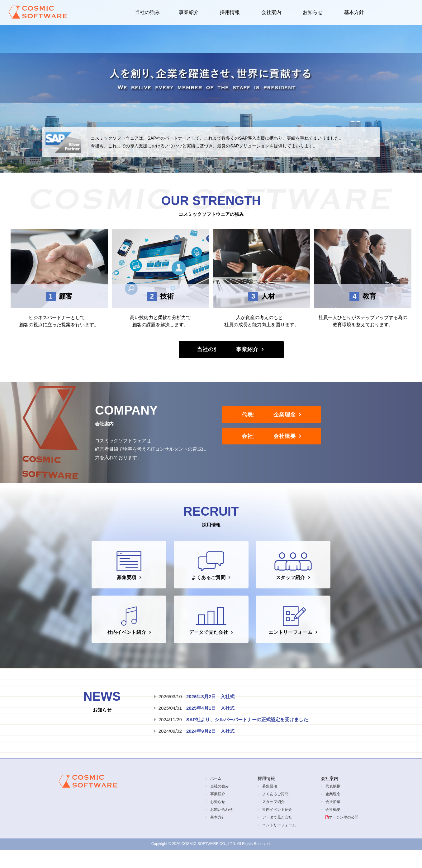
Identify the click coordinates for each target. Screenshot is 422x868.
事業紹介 (189, 12)
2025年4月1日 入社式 (210, 726)
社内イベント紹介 (124, 635)
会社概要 (357, 448)
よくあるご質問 (210, 574)
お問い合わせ (221, 828)
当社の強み (147, 12)
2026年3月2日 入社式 (210, 715)
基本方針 (354, 12)
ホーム (216, 797)
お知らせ (313, 12)
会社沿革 (264, 448)
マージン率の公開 (344, 836)
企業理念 (357, 422)
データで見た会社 (209, 635)
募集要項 (127, 574)
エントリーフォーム (293, 635)
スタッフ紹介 (295, 574)
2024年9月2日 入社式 (210, 749)
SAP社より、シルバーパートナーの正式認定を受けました (247, 738)
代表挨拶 (264, 422)
